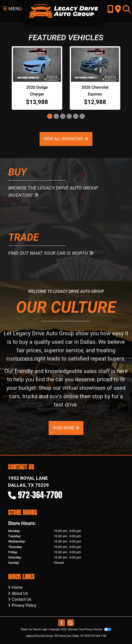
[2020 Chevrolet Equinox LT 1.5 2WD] (95, 65)
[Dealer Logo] (64, 11)
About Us (20, 593)
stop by (101, 396)
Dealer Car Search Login (34, 629)
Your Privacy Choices (95, 629)
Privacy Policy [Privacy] (24, 605)
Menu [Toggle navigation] (12, 9)
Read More (66, 428)
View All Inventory (66, 139)
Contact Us (22, 599)
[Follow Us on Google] (70, 623)
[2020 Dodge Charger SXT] (37, 65)
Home (17, 587)
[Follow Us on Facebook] (62, 623)
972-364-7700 (40, 495)
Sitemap (73, 629)
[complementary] (117, 629)
